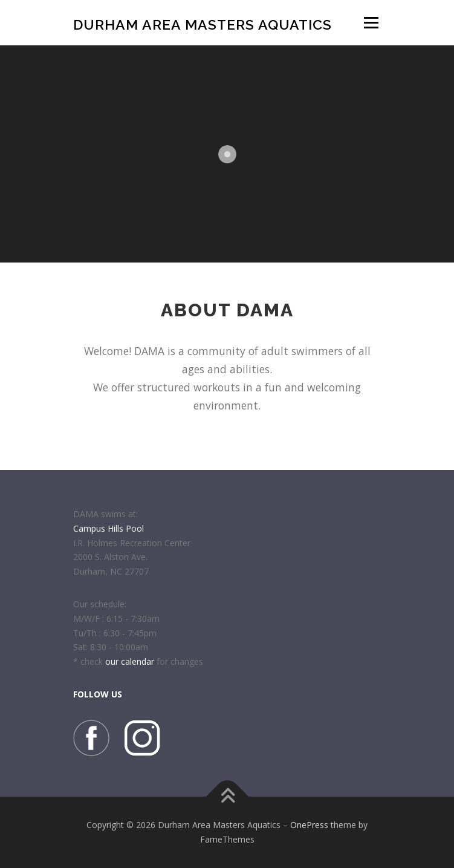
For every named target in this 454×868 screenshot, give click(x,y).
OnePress (309, 825)
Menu (370, 23)
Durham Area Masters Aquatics (203, 24)
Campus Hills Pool (109, 528)
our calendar (130, 661)
